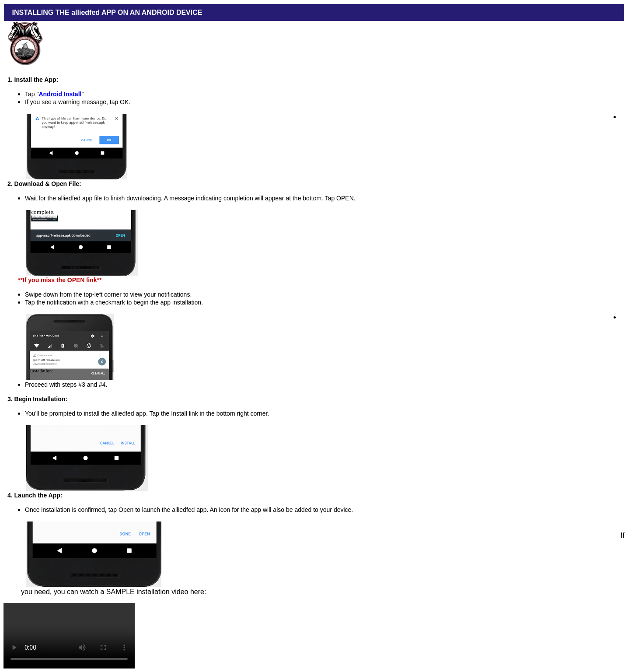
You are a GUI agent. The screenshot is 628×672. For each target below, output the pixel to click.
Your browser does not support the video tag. (69, 636)
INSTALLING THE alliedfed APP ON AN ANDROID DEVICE (105, 12)
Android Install (60, 94)
